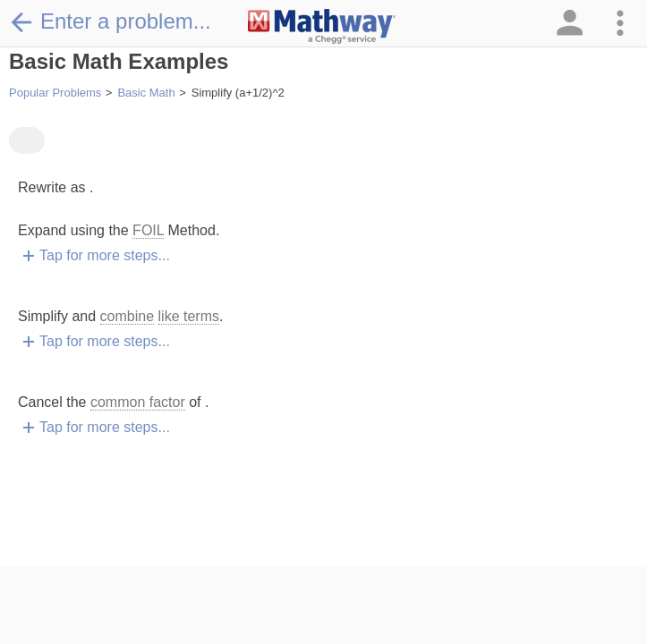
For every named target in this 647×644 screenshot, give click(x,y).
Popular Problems (55, 93)
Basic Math (146, 93)
